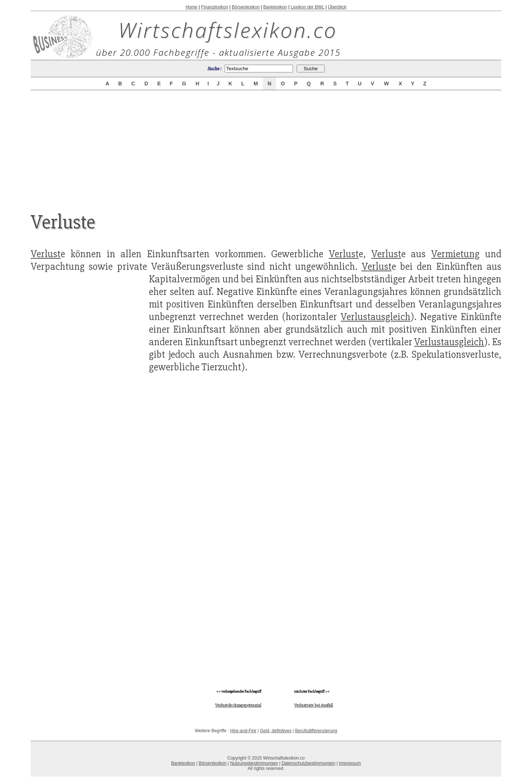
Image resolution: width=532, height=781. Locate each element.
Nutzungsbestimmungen (254, 763)
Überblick (337, 7)
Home (191, 7)
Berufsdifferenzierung (316, 731)
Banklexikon (275, 7)
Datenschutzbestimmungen (308, 763)
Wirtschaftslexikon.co (228, 30)
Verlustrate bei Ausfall (313, 705)
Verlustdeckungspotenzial (238, 705)
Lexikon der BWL (308, 7)
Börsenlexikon (245, 7)
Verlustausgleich (376, 317)
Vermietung (455, 254)
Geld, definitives (276, 731)
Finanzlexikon (214, 7)
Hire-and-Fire (243, 731)
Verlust (46, 254)
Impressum (350, 763)
